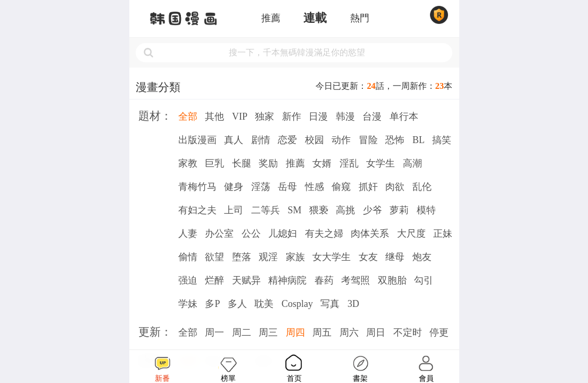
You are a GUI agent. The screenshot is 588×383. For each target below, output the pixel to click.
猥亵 (319, 210)
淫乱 (349, 163)
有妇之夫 (197, 210)
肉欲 (395, 187)
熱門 (360, 18)
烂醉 (214, 280)
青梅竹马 (197, 187)
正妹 (443, 234)
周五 (322, 332)
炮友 (422, 257)
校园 (314, 140)
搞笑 (442, 140)
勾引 (424, 280)
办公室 (219, 234)
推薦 (271, 18)
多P (212, 304)
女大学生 (332, 257)
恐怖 (395, 140)
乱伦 (422, 187)
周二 (242, 332)
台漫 (372, 116)
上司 (234, 210)
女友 (368, 257)
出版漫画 (197, 140)
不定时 (408, 332)
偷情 (188, 257)
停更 (439, 332)
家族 (295, 257)
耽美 (264, 304)
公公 (251, 234)
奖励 (268, 163)
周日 (376, 332)
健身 (234, 187)
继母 (395, 257)
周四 (295, 332)
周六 (349, 332)
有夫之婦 (324, 234)
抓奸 (368, 187)
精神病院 (287, 280)
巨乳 (214, 163)
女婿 (322, 163)
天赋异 (246, 280)
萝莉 (399, 210)
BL (419, 140)
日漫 (318, 116)
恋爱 (287, 140)
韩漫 (345, 116)
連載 (315, 18)
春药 (324, 280)
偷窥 (341, 187)
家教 (188, 163)
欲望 (214, 257)
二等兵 (266, 210)
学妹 (188, 304)
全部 (188, 116)
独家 (264, 116)
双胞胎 (392, 280)
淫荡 (261, 187)
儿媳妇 (283, 234)
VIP (240, 116)
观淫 (268, 257)
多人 (237, 304)
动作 (341, 140)
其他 (214, 116)
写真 (330, 304)
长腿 (242, 163)
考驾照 (355, 280)
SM (294, 210)
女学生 (380, 163)
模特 (426, 210)
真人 (234, 140)
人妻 (188, 234)
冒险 (368, 140)
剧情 (261, 140)
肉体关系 (370, 234)
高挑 (345, 210)
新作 (292, 116)
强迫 (188, 280)
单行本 (404, 116)
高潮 (412, 163)
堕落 (242, 257)
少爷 (372, 210)
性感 (314, 187)
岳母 (287, 187)
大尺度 (411, 234)
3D (353, 304)
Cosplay (297, 304)
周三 (268, 332)
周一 (214, 332)
